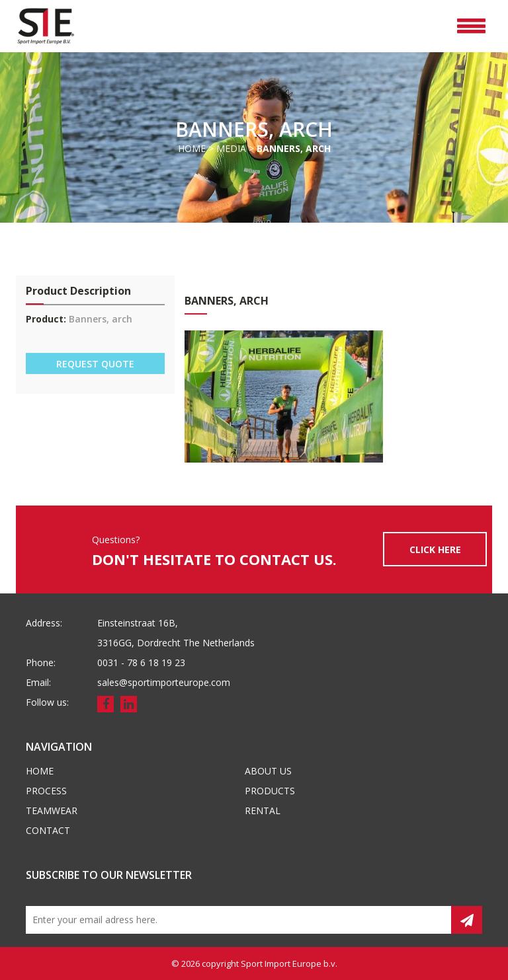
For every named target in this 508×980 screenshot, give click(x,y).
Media (231, 148)
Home (192, 148)
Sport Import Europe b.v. (289, 963)
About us (268, 771)
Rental (263, 810)
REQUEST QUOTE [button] (95, 364)
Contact (48, 830)
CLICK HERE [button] (435, 549)
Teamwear (52, 810)
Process (46, 791)
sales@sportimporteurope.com (164, 682)
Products (270, 791)
